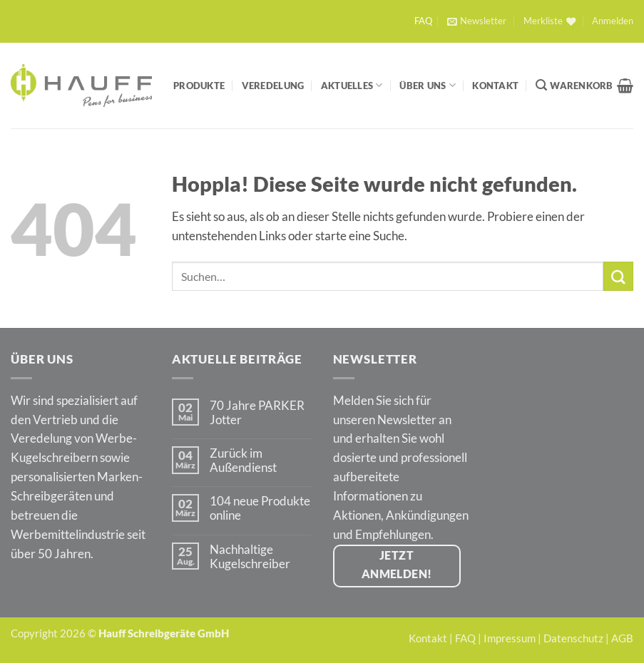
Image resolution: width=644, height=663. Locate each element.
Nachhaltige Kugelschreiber (250, 557)
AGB (622, 638)
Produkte (199, 86)
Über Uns (428, 85)
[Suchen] (541, 85)
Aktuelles (352, 85)
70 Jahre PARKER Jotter (257, 413)
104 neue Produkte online (260, 508)
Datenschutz (573, 638)
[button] (477, 21)
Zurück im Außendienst (243, 461)
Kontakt (495, 86)
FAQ (423, 21)
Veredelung (273, 86)
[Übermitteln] (618, 276)
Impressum (510, 638)
